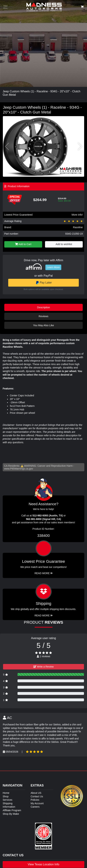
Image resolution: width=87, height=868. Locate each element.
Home (6, 793)
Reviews (43, 316)
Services (8, 800)
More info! (77, 215)
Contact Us (37, 796)
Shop (6, 796)
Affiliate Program (12, 810)
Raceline (78, 227)
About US (36, 793)
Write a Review (44, 667)
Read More (43, 573)
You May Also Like (43, 325)
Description (44, 307)
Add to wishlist (64, 244)
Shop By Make (11, 814)
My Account (37, 803)
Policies (35, 800)
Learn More (53, 267)
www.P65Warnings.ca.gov (19, 469)
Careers (35, 807)
